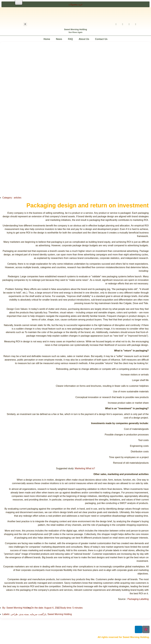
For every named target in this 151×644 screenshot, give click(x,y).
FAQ (70, 39)
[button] (75, 4)
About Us (84, 39)
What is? (90, 468)
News (59, 39)
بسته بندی (24, 614)
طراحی (14, 614)
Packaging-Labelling (138, 599)
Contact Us (101, 39)
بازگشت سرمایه (38, 614)
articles (18, 198)
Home (47, 39)
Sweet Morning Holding (76, 29)
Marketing (80, 468)
